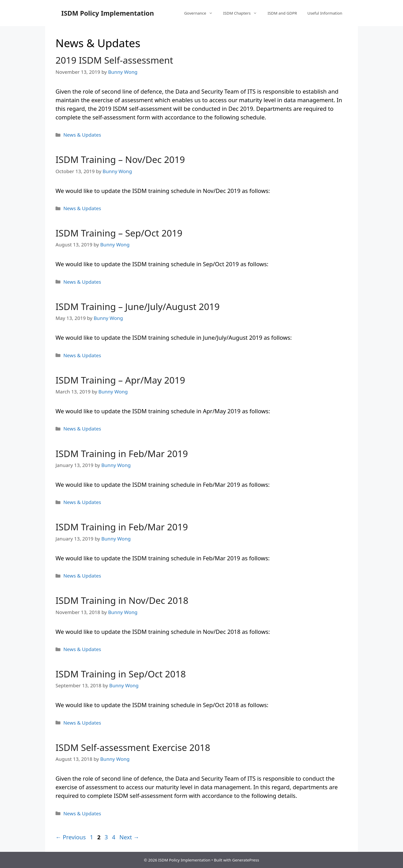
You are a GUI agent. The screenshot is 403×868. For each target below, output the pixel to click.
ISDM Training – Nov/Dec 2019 (120, 159)
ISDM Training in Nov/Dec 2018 (122, 600)
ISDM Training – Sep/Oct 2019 (119, 233)
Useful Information (325, 13)
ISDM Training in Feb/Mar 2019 (122, 454)
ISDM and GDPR (282, 13)
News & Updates (82, 135)
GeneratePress (246, 860)
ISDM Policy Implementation (108, 13)
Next (129, 837)
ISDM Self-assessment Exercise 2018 (133, 747)
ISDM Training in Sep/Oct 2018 (121, 674)
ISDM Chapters (243, 13)
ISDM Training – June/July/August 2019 (138, 306)
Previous (71, 837)
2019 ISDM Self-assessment (114, 60)
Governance (201, 13)
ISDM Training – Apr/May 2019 (120, 380)
